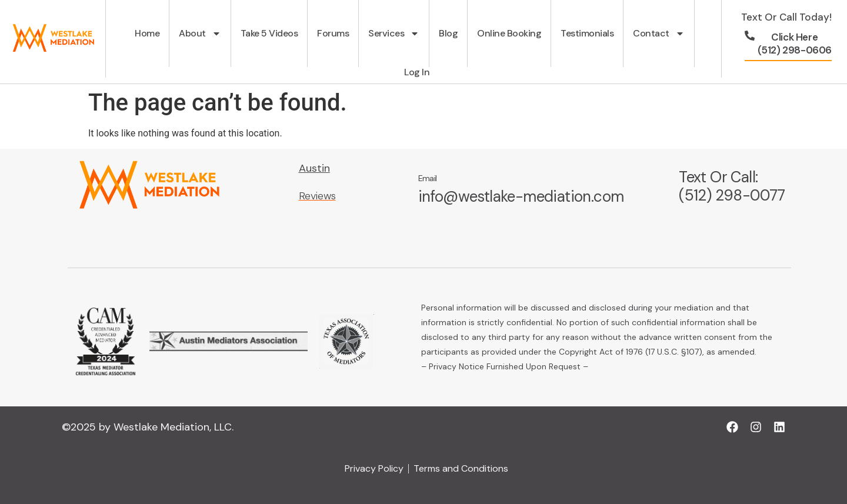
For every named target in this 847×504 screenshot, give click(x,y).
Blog (448, 33)
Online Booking (509, 33)
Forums (333, 33)
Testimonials (587, 33)
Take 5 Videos (269, 33)
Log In (417, 72)
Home (147, 33)
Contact (659, 34)
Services (394, 34)
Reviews (317, 196)
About (200, 34)
